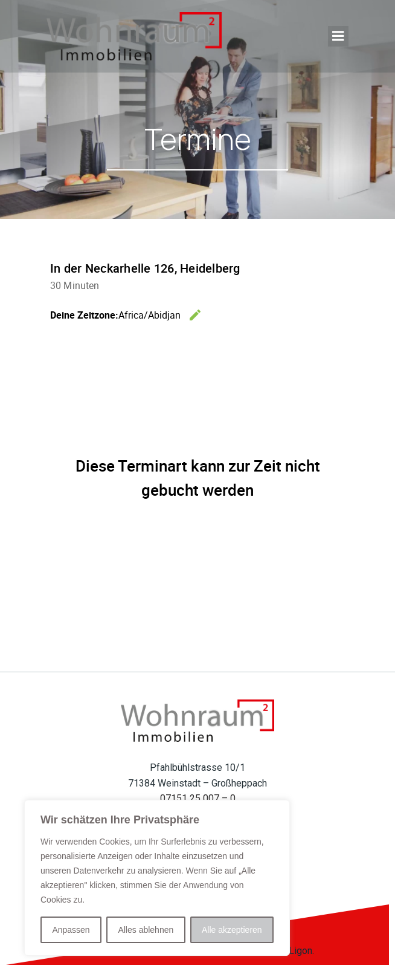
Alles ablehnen (146, 930)
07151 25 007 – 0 (198, 798)
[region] (157, 878)
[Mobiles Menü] (338, 36)
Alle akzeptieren (232, 930)
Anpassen (71, 930)
